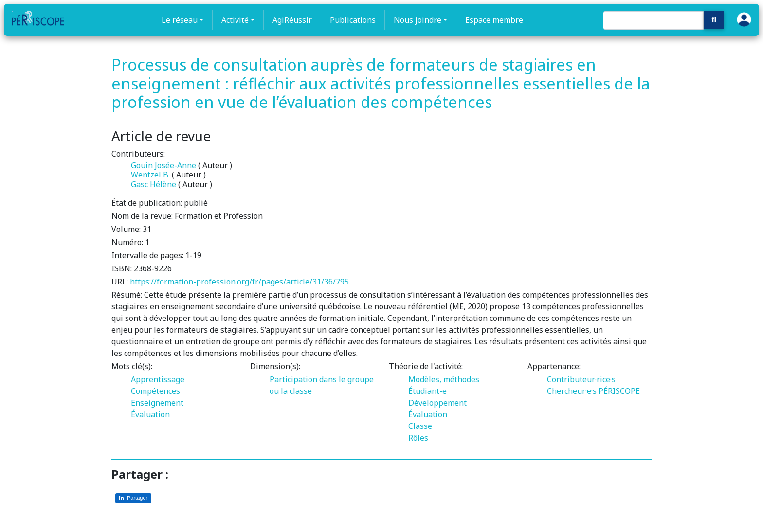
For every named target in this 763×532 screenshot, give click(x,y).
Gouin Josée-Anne (163, 165)
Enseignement (157, 403)
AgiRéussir (292, 20)
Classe (420, 426)
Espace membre (494, 20)
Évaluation (150, 414)
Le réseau (180, 20)
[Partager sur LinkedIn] (133, 498)
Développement (437, 403)
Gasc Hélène (154, 184)
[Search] (653, 20)
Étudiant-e (427, 391)
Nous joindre (418, 20)
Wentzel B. (150, 175)
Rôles (418, 438)
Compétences (155, 391)
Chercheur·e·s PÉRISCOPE (593, 391)
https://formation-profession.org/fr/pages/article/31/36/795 (239, 282)
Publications (353, 20)
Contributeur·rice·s (581, 379)
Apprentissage (158, 379)
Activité (235, 20)
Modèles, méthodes (444, 379)
